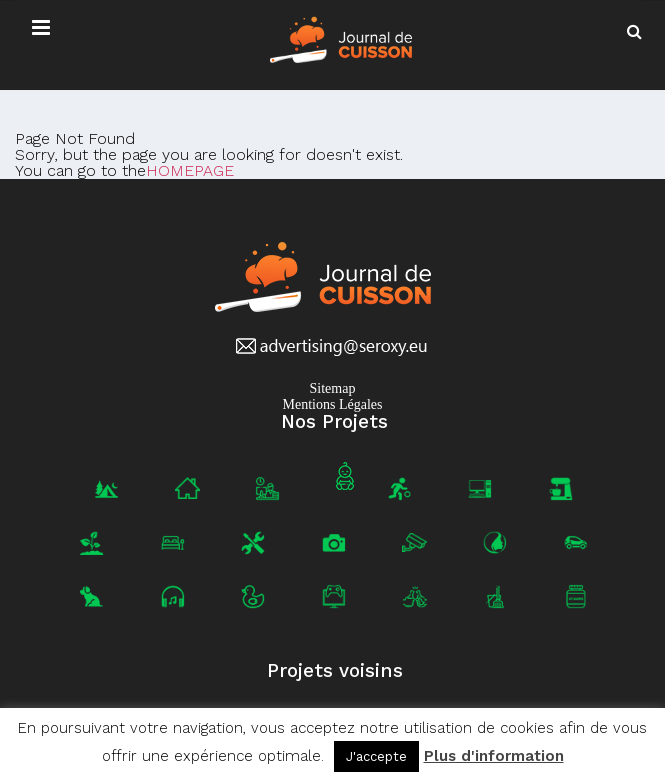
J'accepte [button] (376, 756)
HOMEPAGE (190, 170)
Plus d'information (494, 756)
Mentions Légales (333, 404)
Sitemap (333, 388)
